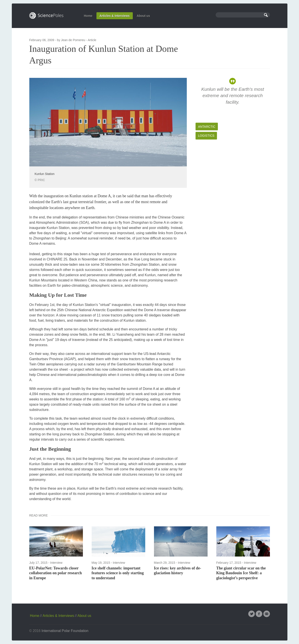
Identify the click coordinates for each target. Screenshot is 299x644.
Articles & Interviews (115, 16)
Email (267, 614)
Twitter (252, 614)
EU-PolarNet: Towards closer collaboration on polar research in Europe (56, 573)
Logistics (206, 136)
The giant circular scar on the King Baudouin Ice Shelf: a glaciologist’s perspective (241, 573)
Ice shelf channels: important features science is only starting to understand (118, 573)
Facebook (259, 614)
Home (88, 16)
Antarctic (207, 127)
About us (143, 16)
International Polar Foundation (65, 631)
